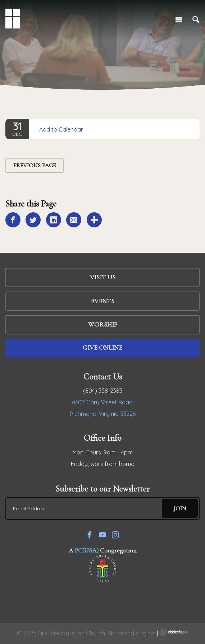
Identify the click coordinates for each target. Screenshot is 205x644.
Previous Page (35, 165)
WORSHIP (103, 324)
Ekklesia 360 (174, 632)
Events (102, 301)
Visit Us (103, 277)
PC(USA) (87, 550)
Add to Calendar (61, 129)
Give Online (102, 347)
